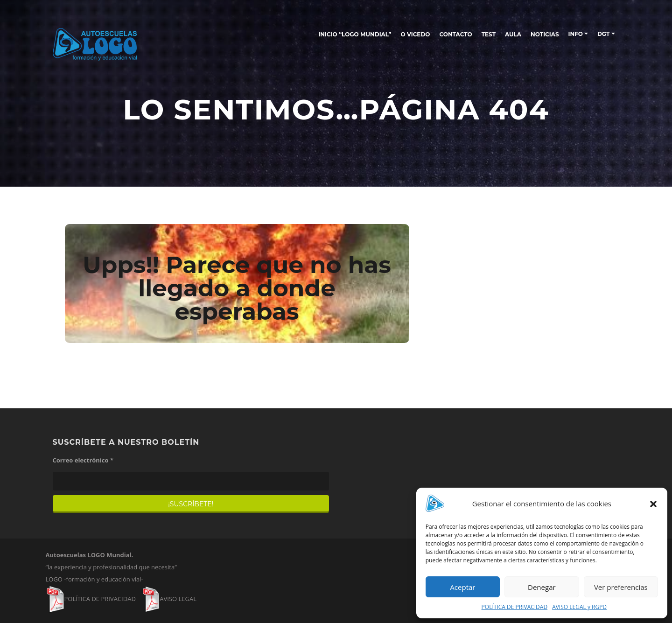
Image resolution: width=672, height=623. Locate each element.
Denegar (542, 587)
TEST (489, 34)
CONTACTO (455, 34)
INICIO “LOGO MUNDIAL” (355, 34)
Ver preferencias (621, 587)
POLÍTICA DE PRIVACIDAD (515, 607)
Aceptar (462, 587)
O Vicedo (415, 34)
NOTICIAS (545, 34)
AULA (513, 34)
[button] (653, 504)
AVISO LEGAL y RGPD (579, 607)
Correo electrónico (83, 460)
